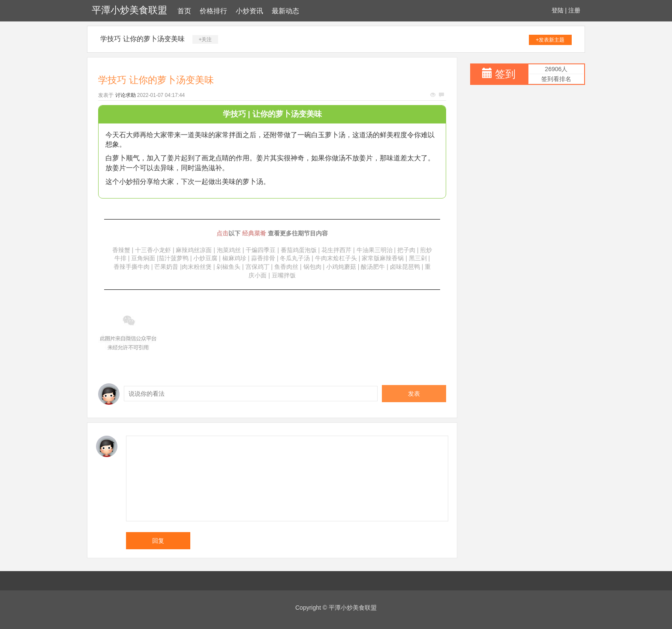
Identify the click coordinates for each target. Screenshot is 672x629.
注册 (574, 10)
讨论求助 (126, 95)
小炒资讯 (249, 11)
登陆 (558, 10)
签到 (505, 74)
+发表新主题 (550, 40)
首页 (184, 11)
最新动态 (285, 11)
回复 (158, 541)
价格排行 (213, 11)
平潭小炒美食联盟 (129, 10)
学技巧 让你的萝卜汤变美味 (142, 39)
